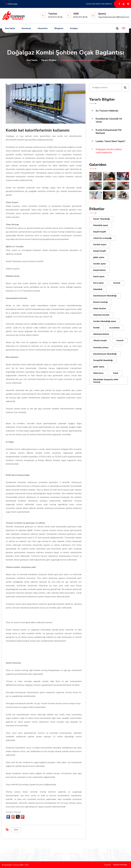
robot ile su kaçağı (102, 238)
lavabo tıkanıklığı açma (105, 321)
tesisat (117, 283)
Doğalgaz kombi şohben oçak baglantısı (109, 151)
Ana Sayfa (10, 28)
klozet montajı (100, 302)
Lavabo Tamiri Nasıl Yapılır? (111, 141)
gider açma (99, 257)
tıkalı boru (98, 373)
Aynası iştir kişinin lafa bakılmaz (99, 4)
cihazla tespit (100, 340)
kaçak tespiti (100, 232)
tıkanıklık (98, 289)
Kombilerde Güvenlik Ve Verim (109, 120)
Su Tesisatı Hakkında (107, 111)
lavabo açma (99, 264)
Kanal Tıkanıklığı (102, 219)
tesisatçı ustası (101, 348)
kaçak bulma (99, 270)
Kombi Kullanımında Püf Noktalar (109, 132)
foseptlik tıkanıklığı (103, 360)
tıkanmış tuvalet (101, 315)
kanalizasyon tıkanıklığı (105, 296)
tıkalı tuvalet (100, 308)
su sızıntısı (114, 328)
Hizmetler (43, 28)
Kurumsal (26, 28)
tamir (16, 830)
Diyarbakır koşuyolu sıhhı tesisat (106, 381)
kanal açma (99, 276)
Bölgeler (59, 28)
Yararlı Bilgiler (49, 60)
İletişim (74, 28)
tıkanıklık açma (101, 225)
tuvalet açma (100, 245)
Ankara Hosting (120, 864)
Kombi (96, 328)
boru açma (98, 283)
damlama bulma (101, 334)
